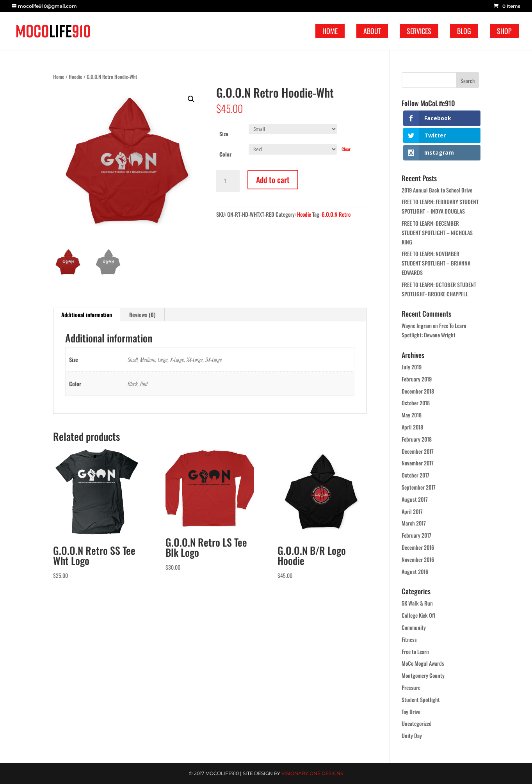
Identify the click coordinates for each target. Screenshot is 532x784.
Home (59, 77)
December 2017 (418, 451)
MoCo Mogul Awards (423, 663)
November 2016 (418, 559)
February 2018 (417, 439)
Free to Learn (415, 651)
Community (414, 627)
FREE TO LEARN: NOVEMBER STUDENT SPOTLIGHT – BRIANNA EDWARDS (436, 263)
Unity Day (412, 735)
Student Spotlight (421, 699)
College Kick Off (418, 615)
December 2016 (418, 547)
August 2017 (415, 499)
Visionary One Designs (312, 773)
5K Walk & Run (417, 603)
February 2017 (416, 535)
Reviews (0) (142, 314)
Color (225, 154)
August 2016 (415, 571)
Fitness (409, 639)
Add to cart (273, 180)
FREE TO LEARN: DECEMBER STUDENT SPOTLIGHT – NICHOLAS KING (437, 233)
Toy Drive (411, 712)
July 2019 (412, 367)
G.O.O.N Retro (336, 214)
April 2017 (412, 511)
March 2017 (414, 523)
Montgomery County (423, 675)
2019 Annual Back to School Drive (437, 190)
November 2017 (418, 463)
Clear (346, 149)
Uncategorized (417, 723)
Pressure (411, 687)
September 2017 (419, 487)
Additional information (87, 314)
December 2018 (418, 391)
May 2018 (412, 415)
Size (224, 134)
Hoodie (76, 77)
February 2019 (417, 379)
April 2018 (412, 427)
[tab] (87, 315)
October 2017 (415, 475)
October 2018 (416, 403)
